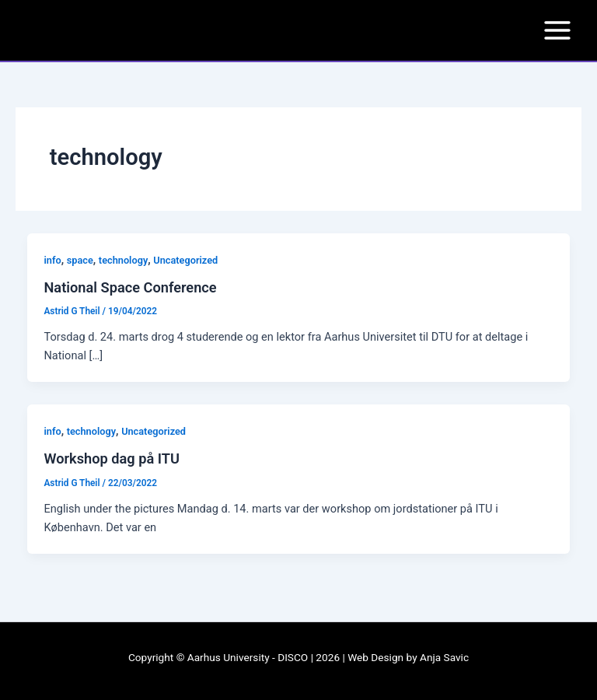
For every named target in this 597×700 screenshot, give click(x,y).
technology (123, 260)
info (52, 260)
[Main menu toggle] (557, 30)
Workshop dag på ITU (111, 458)
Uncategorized (185, 260)
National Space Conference (130, 287)
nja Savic (448, 657)
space (80, 260)
